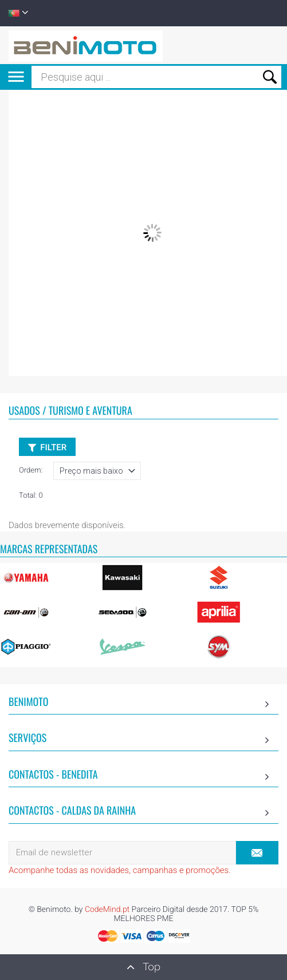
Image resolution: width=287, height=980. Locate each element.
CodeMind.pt (107, 910)
